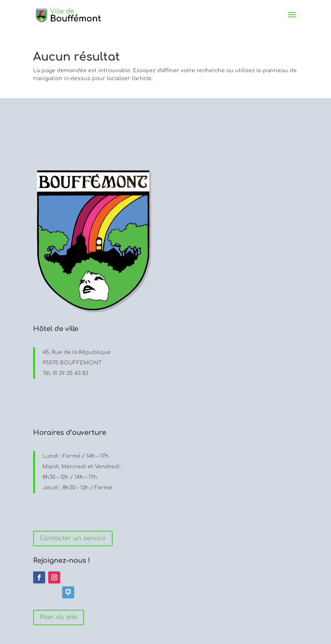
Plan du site (59, 617)
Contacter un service (73, 538)
